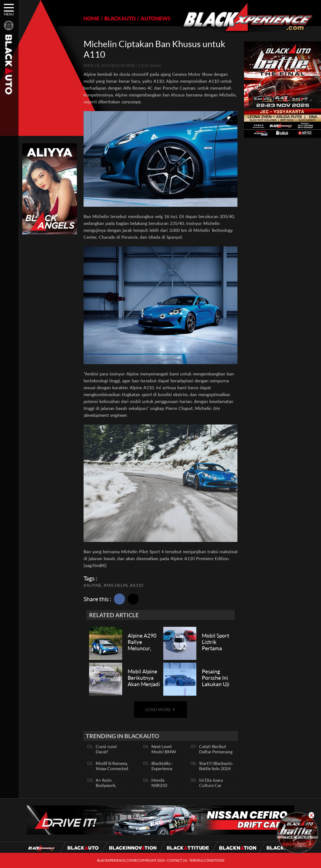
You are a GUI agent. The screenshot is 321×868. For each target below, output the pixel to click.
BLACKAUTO (120, 18)
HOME (91, 18)
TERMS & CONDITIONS (207, 860)
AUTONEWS (156, 18)
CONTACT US (177, 860)
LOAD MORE (160, 709)
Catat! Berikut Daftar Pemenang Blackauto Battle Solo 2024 (216, 754)
